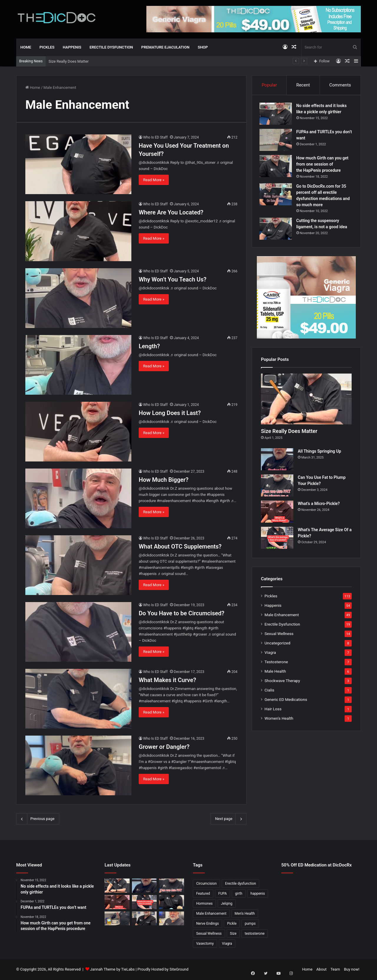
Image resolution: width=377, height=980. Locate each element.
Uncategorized (277, 646)
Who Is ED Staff (155, 137)
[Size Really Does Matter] (306, 402)
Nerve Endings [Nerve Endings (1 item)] (207, 924)
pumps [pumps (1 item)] (250, 924)
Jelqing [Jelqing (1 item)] (227, 904)
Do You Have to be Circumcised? (182, 613)
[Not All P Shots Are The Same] (117, 919)
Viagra (270, 656)
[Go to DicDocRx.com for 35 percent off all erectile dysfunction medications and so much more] (277, 196)
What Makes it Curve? (167, 680)
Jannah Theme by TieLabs (112, 969)
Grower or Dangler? (164, 747)
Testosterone (276, 665)
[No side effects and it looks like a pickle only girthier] (277, 115)
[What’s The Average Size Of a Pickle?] (277, 541)
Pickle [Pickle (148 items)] (232, 924)
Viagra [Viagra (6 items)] (227, 944)
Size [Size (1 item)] (233, 934)
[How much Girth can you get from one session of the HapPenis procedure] (277, 167)
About (321, 969)
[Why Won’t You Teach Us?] (78, 298)
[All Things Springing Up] (277, 462)
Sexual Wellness (279, 637)
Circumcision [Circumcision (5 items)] (206, 884)
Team (335, 969)
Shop (203, 47)
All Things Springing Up (319, 454)
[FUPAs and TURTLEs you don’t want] (277, 141)
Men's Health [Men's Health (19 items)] (245, 914)
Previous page (38, 819)
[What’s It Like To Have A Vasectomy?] (144, 919)
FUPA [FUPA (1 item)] (223, 894)
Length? (149, 346)
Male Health (275, 674)
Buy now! (352, 969)
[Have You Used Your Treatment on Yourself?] (78, 164)
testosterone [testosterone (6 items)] (255, 934)
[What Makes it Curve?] (78, 699)
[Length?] (78, 365)
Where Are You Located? (171, 212)
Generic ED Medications (286, 703)
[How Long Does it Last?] (78, 432)
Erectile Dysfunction (111, 47)
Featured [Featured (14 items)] (203, 894)
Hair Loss (273, 712)
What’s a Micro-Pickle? (319, 507)
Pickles (47, 47)
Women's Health (279, 721)
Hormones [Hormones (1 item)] (204, 904)
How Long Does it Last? (170, 413)
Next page (228, 819)
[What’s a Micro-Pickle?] (277, 515)
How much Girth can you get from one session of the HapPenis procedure (324, 166)
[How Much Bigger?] (78, 498)
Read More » (154, 180)
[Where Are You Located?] (78, 231)
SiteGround (179, 969)
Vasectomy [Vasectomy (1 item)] (205, 944)
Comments (340, 85)
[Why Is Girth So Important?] (172, 919)
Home (26, 47)
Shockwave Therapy (282, 684)
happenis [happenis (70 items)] (258, 894)
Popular (269, 85)
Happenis (72, 47)
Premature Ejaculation (166, 47)
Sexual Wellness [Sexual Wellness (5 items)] (209, 934)
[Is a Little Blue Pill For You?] (172, 902)
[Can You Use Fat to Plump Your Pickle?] (277, 489)
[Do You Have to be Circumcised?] (78, 632)
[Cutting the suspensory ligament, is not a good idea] (277, 230)
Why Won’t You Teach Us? (173, 279)
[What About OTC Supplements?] (78, 565)
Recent (303, 85)
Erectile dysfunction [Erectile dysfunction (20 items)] (240, 884)
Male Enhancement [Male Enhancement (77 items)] (211, 914)
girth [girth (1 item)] (239, 894)
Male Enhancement (282, 618)
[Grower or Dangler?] (78, 765)
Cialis (269, 693)
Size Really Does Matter (69, 61)
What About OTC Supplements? (180, 546)
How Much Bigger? (164, 480)
